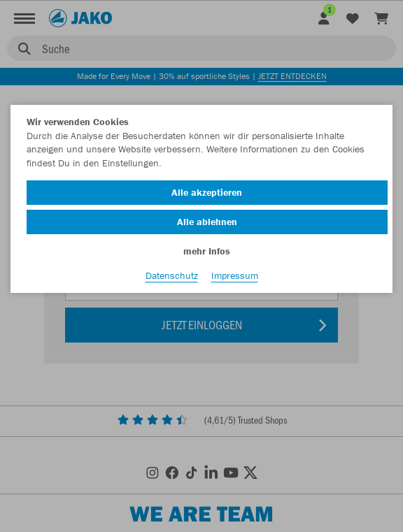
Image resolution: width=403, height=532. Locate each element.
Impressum (235, 275)
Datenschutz (172, 275)
